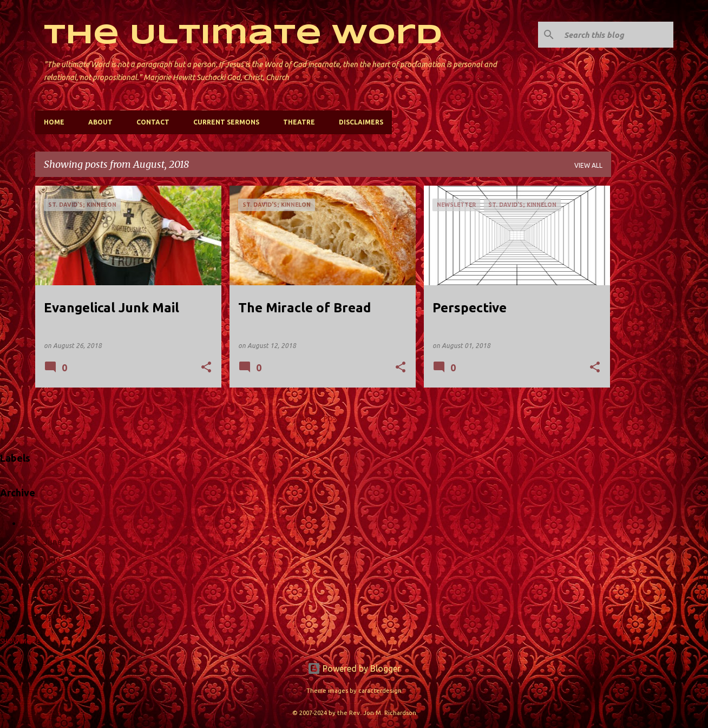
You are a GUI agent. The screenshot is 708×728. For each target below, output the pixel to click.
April (53, 579)
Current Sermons (226, 122)
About (100, 122)
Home (54, 122)
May (52, 560)
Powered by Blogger (354, 668)
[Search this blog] (617, 35)
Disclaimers (361, 122)
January (59, 615)
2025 (31, 523)
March (56, 597)
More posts (323, 419)
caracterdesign (380, 691)
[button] (206, 368)
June (53, 542)
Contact (153, 122)
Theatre (299, 122)
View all (588, 165)
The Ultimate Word (243, 36)
